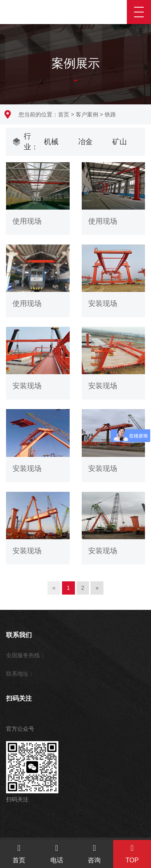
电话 (57, 854)
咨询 (95, 854)
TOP (132, 854)
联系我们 (19, 635)
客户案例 (87, 114)
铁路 (110, 114)
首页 (64, 114)
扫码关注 (19, 698)
